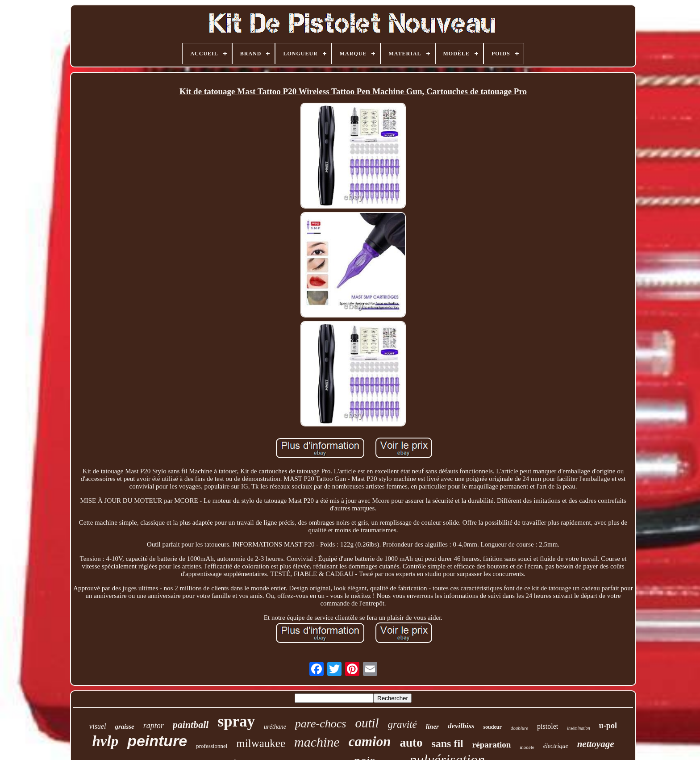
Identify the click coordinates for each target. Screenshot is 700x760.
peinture (157, 741)
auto (411, 743)
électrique (556, 746)
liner (432, 727)
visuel (98, 726)
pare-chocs (321, 724)
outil (367, 723)
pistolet (548, 726)
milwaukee (261, 743)
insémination (579, 728)
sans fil (447, 743)
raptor (154, 726)
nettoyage (596, 744)
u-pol (608, 726)
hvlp (105, 741)
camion (370, 741)
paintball (191, 725)
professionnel (212, 746)
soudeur (492, 727)
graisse (124, 727)
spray (236, 721)
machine (317, 742)
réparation (492, 745)
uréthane (275, 727)
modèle (527, 747)
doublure (519, 728)
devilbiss (461, 726)
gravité (402, 725)
